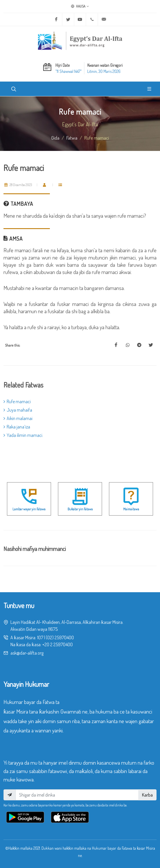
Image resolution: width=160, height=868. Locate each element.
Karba (147, 795)
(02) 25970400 (60, 638)
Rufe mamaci (17, 401)
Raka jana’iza (17, 427)
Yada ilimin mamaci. (23, 435)
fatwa (72, 138)
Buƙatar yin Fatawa (80, 509)
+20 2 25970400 (58, 644)
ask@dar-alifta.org (27, 653)
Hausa (80, 6)
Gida (55, 138)
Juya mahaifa (18, 410)
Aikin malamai (18, 418)
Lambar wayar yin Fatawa (29, 509)
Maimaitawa (131, 509)
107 (40, 638)
